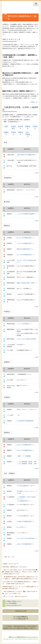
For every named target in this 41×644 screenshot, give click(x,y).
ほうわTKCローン (22, 527)
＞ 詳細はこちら (34, 102)
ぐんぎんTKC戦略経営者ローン (26, 243)
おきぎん (26, 544)
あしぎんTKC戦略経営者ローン (26, 238)
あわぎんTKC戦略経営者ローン (26, 445)
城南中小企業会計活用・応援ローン (27, 283)
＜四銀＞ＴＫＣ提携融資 (24, 456)
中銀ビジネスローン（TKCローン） (27, 409)
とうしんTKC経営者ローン (24, 324)
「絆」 (19, 415)
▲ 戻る (37, 173)
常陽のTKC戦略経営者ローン (25, 249)
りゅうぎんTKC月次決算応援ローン (27, 538)
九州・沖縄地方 (28, 134)
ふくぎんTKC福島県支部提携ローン (27, 214)
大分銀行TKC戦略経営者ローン (26, 521)
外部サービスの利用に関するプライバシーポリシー (23, 637)
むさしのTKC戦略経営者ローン (26, 255)
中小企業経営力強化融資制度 (25, 421)
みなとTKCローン (22, 380)
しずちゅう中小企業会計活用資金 (26, 339)
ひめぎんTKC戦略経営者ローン (26, 450)
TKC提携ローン (21, 345)
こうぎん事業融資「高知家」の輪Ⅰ (27, 462)
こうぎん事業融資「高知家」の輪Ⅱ (27, 464)
